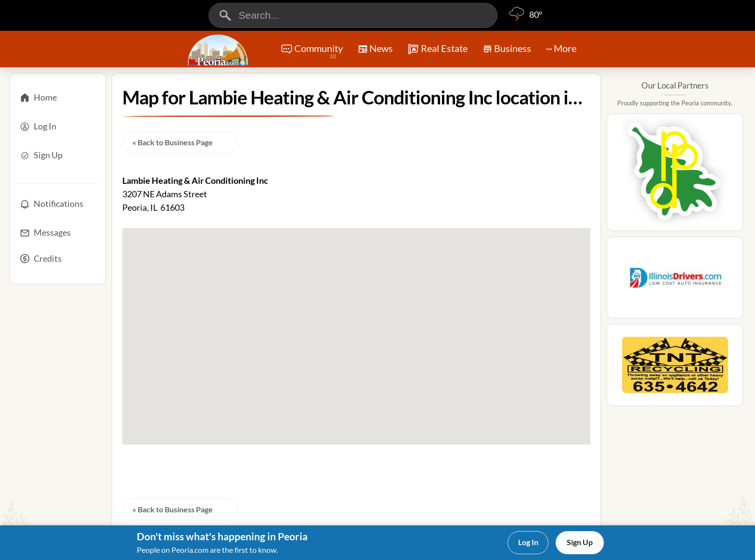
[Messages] (58, 233)
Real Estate (437, 49)
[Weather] (525, 19)
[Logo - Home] (219, 50)
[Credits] (58, 262)
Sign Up (580, 542)
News (375, 50)
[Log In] (58, 127)
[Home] (58, 98)
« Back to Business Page (173, 142)
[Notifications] (58, 204)
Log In (528, 542)
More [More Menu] (561, 48)
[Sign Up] (58, 155)
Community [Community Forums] (312, 52)
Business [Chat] (507, 51)
